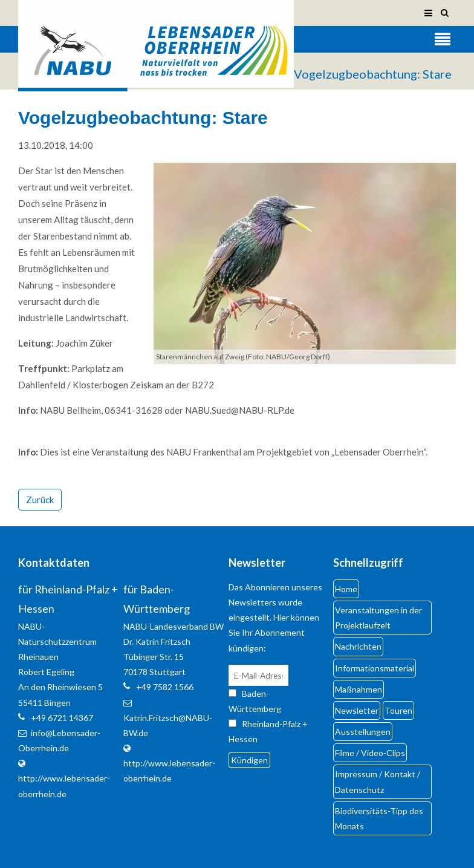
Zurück (40, 500)
